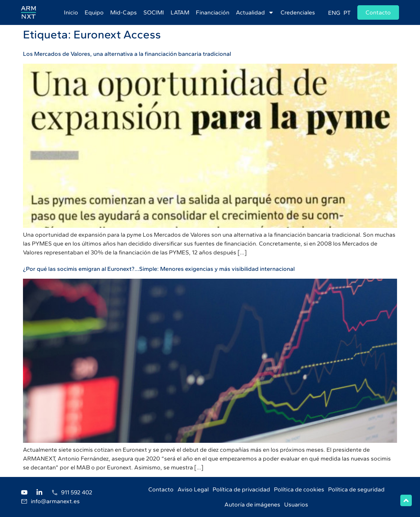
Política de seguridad (356, 489)
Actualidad (255, 12)
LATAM (180, 12)
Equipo (94, 12)
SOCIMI (154, 12)
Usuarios (296, 505)
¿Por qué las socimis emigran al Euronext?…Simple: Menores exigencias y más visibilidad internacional (159, 269)
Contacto (161, 489)
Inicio (71, 12)
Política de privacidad (241, 489)
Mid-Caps (124, 12)
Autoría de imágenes (252, 505)
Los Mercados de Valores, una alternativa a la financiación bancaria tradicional (127, 54)
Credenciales (298, 12)
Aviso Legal (193, 489)
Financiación (213, 12)
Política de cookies (299, 489)
